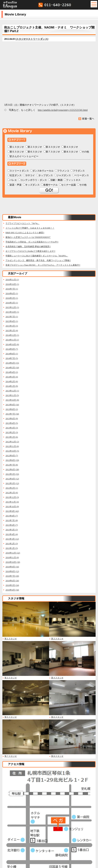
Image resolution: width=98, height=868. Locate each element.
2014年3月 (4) (12, 377)
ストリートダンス (38, 39)
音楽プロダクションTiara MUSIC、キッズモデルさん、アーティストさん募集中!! (43, 265)
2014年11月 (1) (12, 340)
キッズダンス (32, 185)
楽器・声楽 (16, 185)
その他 (85, 152)
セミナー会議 (68, 185)
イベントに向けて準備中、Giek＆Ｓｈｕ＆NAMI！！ (30, 228)
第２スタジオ (35, 147)
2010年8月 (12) (12, 571)
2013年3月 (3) (12, 428)
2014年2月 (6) (12, 382)
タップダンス (46, 175)
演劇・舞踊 (56, 180)
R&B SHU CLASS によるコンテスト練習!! (25, 233)
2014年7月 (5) (12, 358)
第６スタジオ (35, 152)
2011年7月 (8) (12, 520)
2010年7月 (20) (12, 576)
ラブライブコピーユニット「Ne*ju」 (22, 223)
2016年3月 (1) (12, 303)
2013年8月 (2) (12, 409)
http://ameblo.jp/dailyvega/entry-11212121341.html (63, 110)
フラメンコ (63, 171)
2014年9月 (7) (12, 349)
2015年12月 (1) (12, 307)
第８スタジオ (71, 152)
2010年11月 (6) (12, 558)
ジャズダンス (64, 175)
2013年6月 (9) (12, 419)
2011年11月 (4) (12, 502)
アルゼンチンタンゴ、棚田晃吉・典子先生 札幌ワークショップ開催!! (38, 260)
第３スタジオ (53, 147)
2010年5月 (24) (12, 585)
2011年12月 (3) (12, 497)
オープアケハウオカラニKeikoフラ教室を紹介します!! (30, 251)
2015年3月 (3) (12, 326)
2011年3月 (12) (12, 539)
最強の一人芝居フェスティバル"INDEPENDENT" (28, 237)
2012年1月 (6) (12, 493)
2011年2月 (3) (12, 544)
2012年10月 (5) (12, 451)
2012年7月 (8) (12, 465)
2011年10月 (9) (12, 507)
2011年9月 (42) (12, 511)
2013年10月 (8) (12, 400)
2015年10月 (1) (12, 312)
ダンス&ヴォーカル (43, 171)
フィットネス (73, 180)
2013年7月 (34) (12, 414)
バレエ (13, 180)
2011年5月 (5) (12, 530)
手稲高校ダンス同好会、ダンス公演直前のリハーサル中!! (32, 242)
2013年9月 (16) (12, 405)
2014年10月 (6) (12, 344)
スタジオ (21, 39)
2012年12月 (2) (12, 442)
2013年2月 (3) (12, 432)
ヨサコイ (30, 175)
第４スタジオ (71, 147)
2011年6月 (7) (12, 525)
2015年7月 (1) (12, 317)
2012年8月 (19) (12, 460)
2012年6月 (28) (12, 470)
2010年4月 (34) (12, 590)
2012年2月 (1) (12, 488)
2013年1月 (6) (12, 437)
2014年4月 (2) (12, 372)
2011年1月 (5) (12, 548)
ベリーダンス (82, 175)
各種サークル (50, 185)
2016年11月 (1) (12, 280)
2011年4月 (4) (12, 534)
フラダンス (79, 171)
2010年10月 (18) (13, 562)
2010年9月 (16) (12, 567)
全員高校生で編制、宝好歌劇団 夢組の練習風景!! (28, 247)
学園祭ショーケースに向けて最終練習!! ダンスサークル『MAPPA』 (37, 256)
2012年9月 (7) (12, 456)
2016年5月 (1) (12, 298)
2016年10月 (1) (12, 284)
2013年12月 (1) (12, 391)
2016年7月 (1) (12, 289)
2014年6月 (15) (12, 363)
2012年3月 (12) (12, 483)
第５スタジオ (17, 152)
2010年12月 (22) (13, 553)
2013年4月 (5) (12, 423)
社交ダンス (16, 175)
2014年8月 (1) (12, 354)
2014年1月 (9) (12, 386)
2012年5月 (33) (12, 474)
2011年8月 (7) (12, 516)
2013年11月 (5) (12, 395)
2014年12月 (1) (12, 335)
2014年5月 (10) (12, 368)
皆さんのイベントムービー (24, 156)
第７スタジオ (53, 152)
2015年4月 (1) (12, 321)
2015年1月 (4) (12, 331)
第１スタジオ (17, 147)
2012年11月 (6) (12, 446)
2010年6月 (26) (12, 581)
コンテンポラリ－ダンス (34, 180)
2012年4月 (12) (12, 479)
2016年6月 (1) (12, 294)
